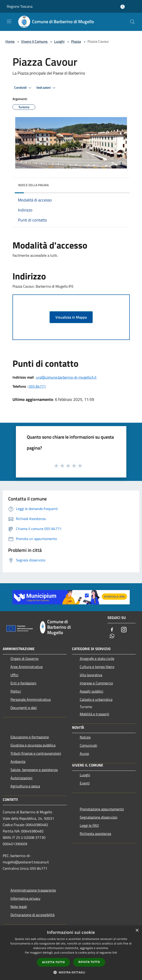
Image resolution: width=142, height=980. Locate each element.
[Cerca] (132, 22)
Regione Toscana (20, 6)
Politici (16, 691)
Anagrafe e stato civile (97, 658)
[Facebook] (112, 630)
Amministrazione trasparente (33, 890)
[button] (71, 972)
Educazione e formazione (30, 737)
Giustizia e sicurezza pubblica (33, 745)
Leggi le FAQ (89, 825)
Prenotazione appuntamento (102, 809)
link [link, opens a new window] (115, 953)
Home (10, 41)
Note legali (19, 907)
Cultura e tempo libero (97, 667)
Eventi (85, 783)
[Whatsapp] (112, 636)
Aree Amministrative (27, 667)
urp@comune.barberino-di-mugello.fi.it (66, 377)
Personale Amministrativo (31, 699)
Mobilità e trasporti (95, 714)
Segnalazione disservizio (98, 817)
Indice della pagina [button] (33, 185)
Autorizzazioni (21, 778)
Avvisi (84, 754)
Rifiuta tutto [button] (89, 962)
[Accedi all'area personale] (123, 7)
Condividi (23, 88)
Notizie (85, 737)
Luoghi (59, 41)
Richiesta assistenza (95, 834)
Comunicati (88, 745)
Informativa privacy (25, 898)
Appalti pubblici (92, 691)
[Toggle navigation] (9, 21)
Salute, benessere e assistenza (34, 770)
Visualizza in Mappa (71, 317)
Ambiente (18, 761)
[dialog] (71, 953)
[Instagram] (124, 630)
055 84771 (37, 386)
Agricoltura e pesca (25, 786)
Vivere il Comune (35, 41)
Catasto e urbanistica (96, 699)
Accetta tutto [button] (53, 962)
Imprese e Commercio (96, 683)
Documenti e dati (24, 708)
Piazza (76, 41)
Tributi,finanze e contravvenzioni (36, 753)
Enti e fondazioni (23, 683)
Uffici (14, 675)
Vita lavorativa (91, 675)
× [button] (137, 931)
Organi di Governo (24, 658)
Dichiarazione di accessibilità (32, 915)
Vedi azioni (47, 88)
